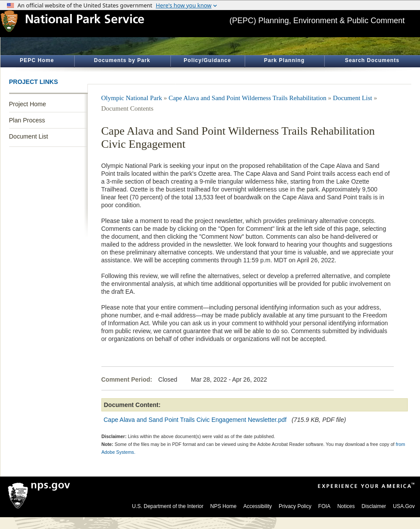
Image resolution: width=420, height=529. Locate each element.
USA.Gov (404, 506)
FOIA (324, 506)
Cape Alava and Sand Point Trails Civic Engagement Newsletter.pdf (195, 420)
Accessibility (258, 506)
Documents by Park (122, 60)
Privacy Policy (295, 506)
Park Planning (284, 60)
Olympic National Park (132, 98)
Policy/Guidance (207, 60)
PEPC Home (37, 60)
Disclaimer (374, 506)
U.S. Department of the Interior (168, 506)
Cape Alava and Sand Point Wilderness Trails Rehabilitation (248, 98)
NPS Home (223, 506)
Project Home (28, 104)
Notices (346, 506)
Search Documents (372, 60)
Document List (29, 136)
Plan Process (27, 120)
